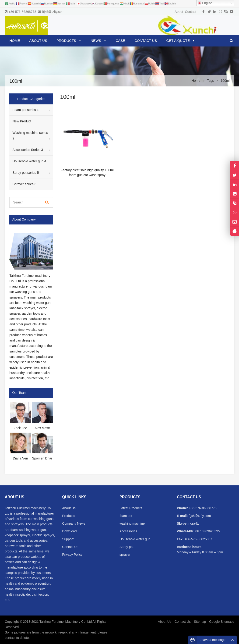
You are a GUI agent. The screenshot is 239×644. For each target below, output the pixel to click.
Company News (74, 523)
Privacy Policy (72, 555)
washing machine (132, 523)
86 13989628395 (207, 531)
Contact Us (70, 547)
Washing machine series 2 (30, 135)
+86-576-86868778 (22, 12)
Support (68, 539)
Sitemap (200, 622)
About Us (69, 508)
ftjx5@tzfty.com (53, 12)
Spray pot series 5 (26, 173)
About (179, 12)
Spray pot (127, 547)
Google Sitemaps (222, 622)
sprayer (125, 555)
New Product (22, 121)
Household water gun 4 (29, 161)
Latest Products (131, 508)
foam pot (126, 516)
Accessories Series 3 (28, 150)
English (205, 3)
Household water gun (135, 539)
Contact (190, 12)
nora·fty (194, 523)
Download (69, 531)
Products (69, 516)
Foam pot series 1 (25, 110)
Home (15, 41)
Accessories (128, 531)
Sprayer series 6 (24, 184)
